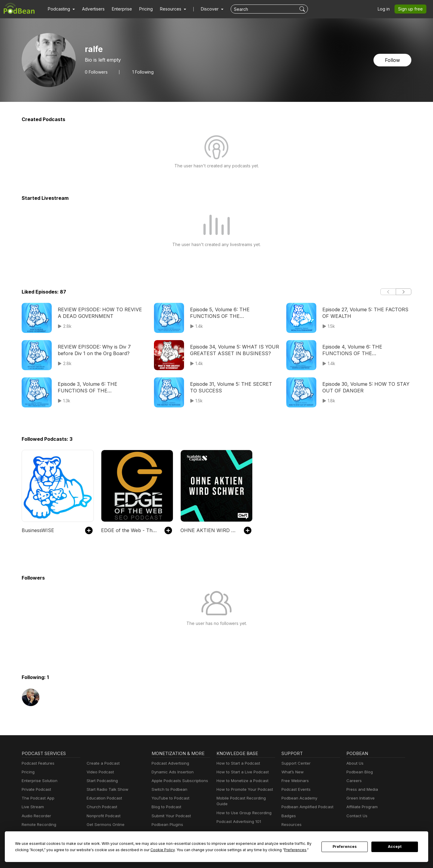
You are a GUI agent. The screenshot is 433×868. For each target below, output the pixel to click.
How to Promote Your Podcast (243, 789)
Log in (386, 9)
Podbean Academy (298, 798)
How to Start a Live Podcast (241, 772)
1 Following (141, 72)
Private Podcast (35, 789)
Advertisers (91, 9)
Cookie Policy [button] (119, 850)
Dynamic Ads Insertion (171, 772)
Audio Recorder (35, 816)
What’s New (292, 772)
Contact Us (356, 816)
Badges (288, 816)
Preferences (345, 847)
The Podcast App (37, 798)
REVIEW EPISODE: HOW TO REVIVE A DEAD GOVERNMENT (101, 313)
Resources (291, 825)
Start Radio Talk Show (106, 789)
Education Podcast (103, 798)
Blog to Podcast (165, 807)
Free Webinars (294, 781)
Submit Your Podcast (170, 816)
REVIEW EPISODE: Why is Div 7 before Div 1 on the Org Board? (101, 350)
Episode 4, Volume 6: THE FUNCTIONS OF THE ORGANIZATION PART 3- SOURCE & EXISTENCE (365, 350)
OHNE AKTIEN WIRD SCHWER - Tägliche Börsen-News (209, 530)
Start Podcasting (101, 781)
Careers (353, 781)
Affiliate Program (361, 807)
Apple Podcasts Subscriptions (178, 781)
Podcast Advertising (169, 763)
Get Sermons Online (104, 825)
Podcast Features (37, 763)
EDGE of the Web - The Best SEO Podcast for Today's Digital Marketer (130, 530)
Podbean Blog (359, 772)
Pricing (142, 9)
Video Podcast (99, 772)
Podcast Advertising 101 (238, 816)
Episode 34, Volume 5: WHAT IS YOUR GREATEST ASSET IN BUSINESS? (232, 350)
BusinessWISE (38, 530)
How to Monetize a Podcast (241, 781)
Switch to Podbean (168, 789)
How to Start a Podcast (237, 763)
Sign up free (412, 9)
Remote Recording (38, 825)
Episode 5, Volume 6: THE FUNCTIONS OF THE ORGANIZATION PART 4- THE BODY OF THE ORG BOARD (233, 313)
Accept (395, 847)
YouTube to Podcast (169, 798)
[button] (61, 9)
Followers (96, 72)
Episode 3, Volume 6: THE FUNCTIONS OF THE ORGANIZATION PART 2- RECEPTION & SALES (101, 388)
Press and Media (361, 789)
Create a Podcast (102, 763)
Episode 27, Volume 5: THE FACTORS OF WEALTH (364, 313)
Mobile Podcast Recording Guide (246, 798)
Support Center (295, 763)
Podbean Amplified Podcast (306, 807)
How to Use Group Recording (242, 807)
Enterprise (118, 9)
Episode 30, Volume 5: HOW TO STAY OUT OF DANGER (363, 387)
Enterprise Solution (38, 781)
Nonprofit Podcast (102, 816)
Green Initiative (360, 798)
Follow (393, 60)
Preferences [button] (238, 850)
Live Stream (32, 807)
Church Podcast (101, 807)
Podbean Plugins (167, 825)
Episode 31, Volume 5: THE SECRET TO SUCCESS (234, 387)
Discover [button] (204, 9)
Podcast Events (295, 789)
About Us (355, 763)
